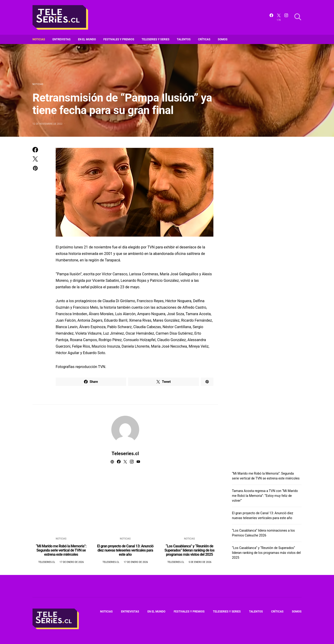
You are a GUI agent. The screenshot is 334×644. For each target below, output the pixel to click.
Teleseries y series (156, 39)
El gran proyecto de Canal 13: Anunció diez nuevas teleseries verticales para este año (125, 550)
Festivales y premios (119, 39)
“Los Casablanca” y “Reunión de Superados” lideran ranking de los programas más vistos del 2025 (189, 550)
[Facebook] (271, 17)
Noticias (39, 39)
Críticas (204, 39)
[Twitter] (279, 17)
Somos (223, 39)
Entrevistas (61, 39)
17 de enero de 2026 (72, 562)
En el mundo (87, 39)
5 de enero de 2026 (200, 562)
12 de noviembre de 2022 (47, 124)
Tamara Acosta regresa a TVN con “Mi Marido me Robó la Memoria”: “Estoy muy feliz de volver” (265, 496)
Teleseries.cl (125, 454)
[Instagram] (286, 17)
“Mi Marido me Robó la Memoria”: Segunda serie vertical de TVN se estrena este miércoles (61, 550)
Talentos (184, 39)
